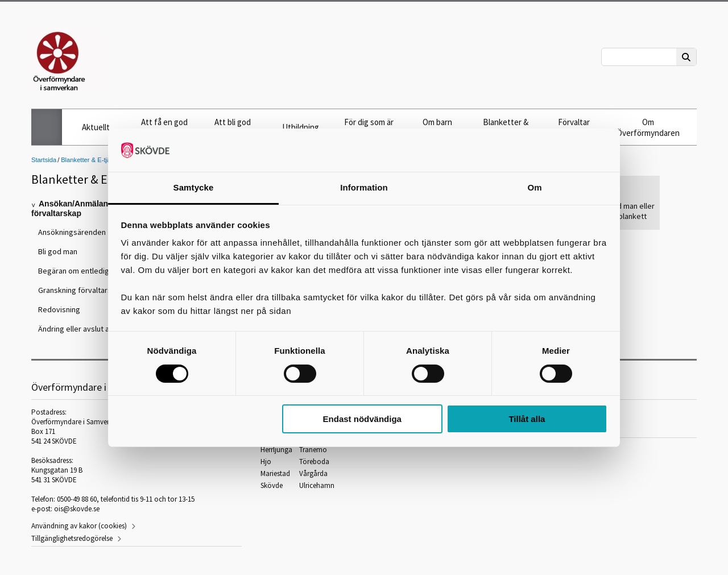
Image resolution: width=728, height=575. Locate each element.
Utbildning (301, 127)
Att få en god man (164, 127)
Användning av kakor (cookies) (79, 526)
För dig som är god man (369, 127)
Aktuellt (96, 127)
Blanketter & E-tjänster (506, 127)
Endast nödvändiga (362, 419)
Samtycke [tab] (194, 187)
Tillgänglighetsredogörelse (72, 538)
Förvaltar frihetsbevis (574, 127)
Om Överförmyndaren (648, 127)
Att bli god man (233, 127)
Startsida (44, 160)
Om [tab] (534, 187)
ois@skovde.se (77, 509)
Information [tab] (364, 187)
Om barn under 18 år (437, 127)
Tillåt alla (527, 419)
